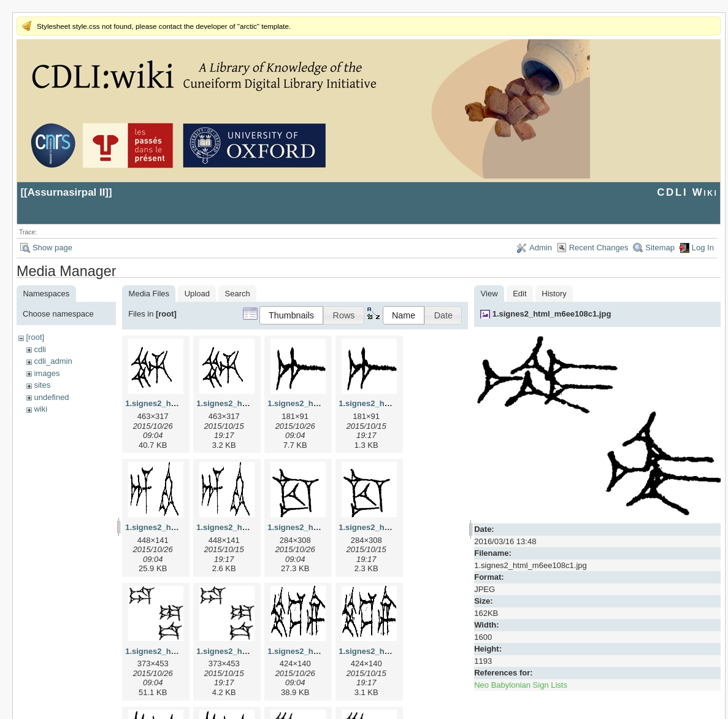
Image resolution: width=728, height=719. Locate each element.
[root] (35, 337)
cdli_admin (53, 361)
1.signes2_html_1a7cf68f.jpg (321, 403)
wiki (40, 409)
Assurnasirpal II (67, 192)
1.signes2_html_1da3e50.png (251, 651)
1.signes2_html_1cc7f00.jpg (320, 527)
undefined (51, 397)
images (47, 373)
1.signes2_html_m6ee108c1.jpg (552, 314)
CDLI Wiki (687, 192)
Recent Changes (599, 248)
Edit (519, 294)
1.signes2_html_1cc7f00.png (393, 527)
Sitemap (660, 248)
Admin (541, 248)
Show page (52, 248)
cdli (40, 349)
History (554, 294)
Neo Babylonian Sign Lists (521, 685)
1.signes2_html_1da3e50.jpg (179, 651)
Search (238, 294)
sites (42, 385)
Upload (197, 294)
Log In (703, 248)
